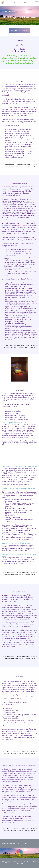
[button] (36, 2)
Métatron (19, 41)
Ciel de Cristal (19, 49)
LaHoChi (20, 45)
